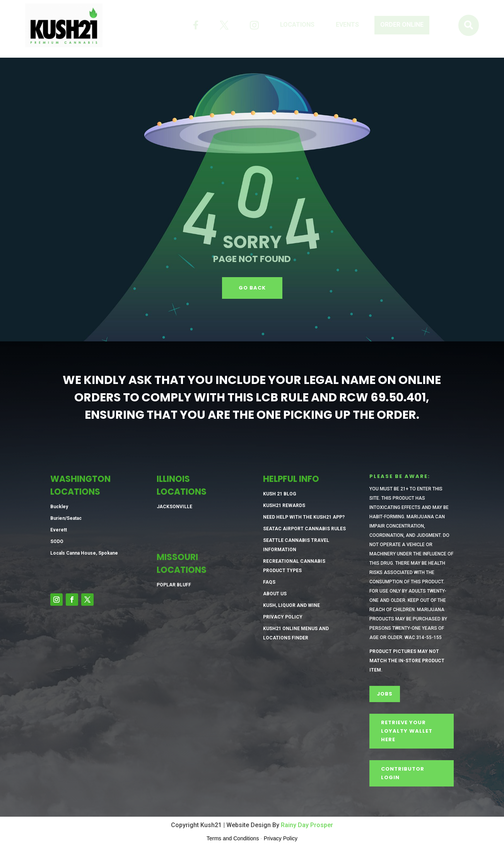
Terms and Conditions (233, 838)
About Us (275, 594)
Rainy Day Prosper (307, 825)
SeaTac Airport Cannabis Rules (304, 529)
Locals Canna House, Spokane (84, 553)
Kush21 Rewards (284, 505)
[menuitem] (196, 25)
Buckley (59, 507)
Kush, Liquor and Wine (291, 605)
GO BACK (252, 288)
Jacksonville (174, 507)
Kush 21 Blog (280, 494)
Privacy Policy (283, 617)
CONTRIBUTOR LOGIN (403, 773)
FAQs (269, 582)
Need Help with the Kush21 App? (304, 517)
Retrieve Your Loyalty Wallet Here (407, 731)
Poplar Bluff (174, 585)
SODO (57, 541)
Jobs (385, 694)
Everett (59, 530)
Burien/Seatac (66, 518)
